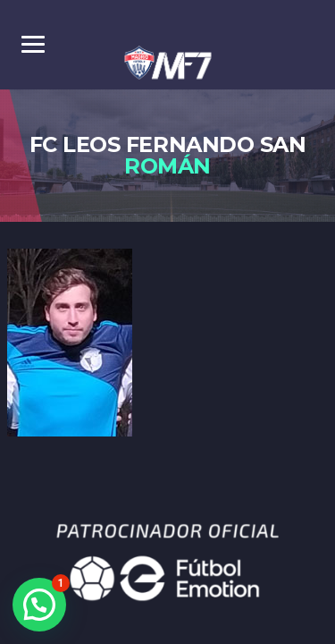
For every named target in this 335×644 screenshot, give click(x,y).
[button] (39, 605)
